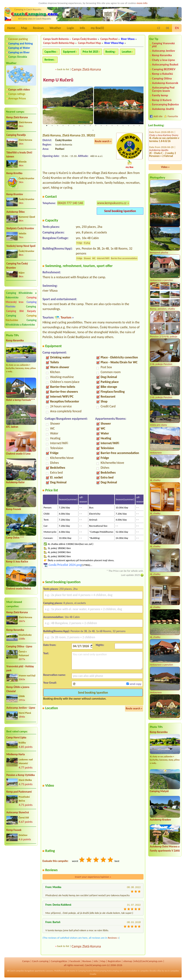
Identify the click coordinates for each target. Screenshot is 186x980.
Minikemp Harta (16, 754)
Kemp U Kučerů (162, 100)
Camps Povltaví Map (89, 43)
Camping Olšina (162, 78)
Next (141, 107)
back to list (63, 69)
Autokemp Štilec (16, 212)
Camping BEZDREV (164, 69)
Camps (26, 961)
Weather (55, 28)
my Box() (97, 28)
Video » (165, 167)
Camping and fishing (21, 43)
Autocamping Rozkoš (165, 64)
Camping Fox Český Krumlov (17, 266)
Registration (114, 961)
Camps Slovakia (18, 57)
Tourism (66, 318)
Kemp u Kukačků (162, 74)
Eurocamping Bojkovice (165, 104)
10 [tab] (96, 126)
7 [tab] (79, 126)
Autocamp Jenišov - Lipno (21, 708)
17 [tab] (134, 126)
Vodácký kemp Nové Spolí (21, 246)
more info (142, 3)
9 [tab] (90, 126)
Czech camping (40, 961)
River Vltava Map (114, 43)
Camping (31, 307)
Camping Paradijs (16, 135)
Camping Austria (85, 971)
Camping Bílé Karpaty (21, 311)
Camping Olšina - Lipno (19, 646)
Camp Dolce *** (15, 538)
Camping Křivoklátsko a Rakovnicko (21, 295)
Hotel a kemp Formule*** (21, 400)
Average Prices (17, 98)
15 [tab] (123, 126)
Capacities (50, 52)
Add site (158, 116)
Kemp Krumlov (15, 194)
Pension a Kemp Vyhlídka (21, 775)
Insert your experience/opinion (93, 877)
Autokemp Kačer (15, 482)
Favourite (173, 116)
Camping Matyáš (159, 791)
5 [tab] (68, 126)
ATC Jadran (12, 427)
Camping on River (19, 52)
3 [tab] (58, 126)
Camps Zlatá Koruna (86, 69)
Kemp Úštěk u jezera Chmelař (18, 689)
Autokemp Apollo (159, 130)
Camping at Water (19, 48)
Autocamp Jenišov (163, 51)
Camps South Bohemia (56, 39)
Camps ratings (17, 94)
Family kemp (160, 95)
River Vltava (128, 39)
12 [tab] (107, 126)
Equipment (69, 52)
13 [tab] (112, 126)
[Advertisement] (21, 868)
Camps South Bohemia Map (59, 43)
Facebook (75, 961)
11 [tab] (101, 126)
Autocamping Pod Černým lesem (163, 89)
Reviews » (113, 938)
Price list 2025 (90, 52)
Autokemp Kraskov (160, 820)
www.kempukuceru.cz (112, 203)
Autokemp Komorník (165, 83)
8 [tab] (85, 126)
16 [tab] (128, 126)
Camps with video (19, 90)
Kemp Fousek (14, 509)
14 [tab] (118, 126)
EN (177, 28)
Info (82, 28)
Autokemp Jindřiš (163, 109)
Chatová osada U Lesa (18, 454)
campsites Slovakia (148, 971)
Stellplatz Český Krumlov (20, 228)
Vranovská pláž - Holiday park (20, 668)
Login (70, 28)
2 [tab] (52, 126)
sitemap (128, 961)
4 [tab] (63, 126)
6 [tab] (74, 126)
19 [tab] (93, 130)
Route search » (103, 141)
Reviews (38, 28)
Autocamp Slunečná (18, 812)
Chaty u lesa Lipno (163, 60)
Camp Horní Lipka (16, 737)
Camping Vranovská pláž (163, 45)
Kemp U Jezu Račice (17, 562)
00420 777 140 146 (70, 203)
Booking (110, 52)
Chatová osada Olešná (18, 589)
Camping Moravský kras (21, 300)
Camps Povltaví (109, 39)
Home (11, 28)
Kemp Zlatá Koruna (17, 117)
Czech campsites (17, 971)
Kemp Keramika (15, 340)
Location (127, 52)
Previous (45, 107)
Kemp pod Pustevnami (19, 792)
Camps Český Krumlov (85, 39)
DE (167, 28)
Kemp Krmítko (14, 173)
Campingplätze (59, 961)
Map (24, 28)
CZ (159, 28)
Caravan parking (18, 39)
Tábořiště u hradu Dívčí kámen (19, 155)
